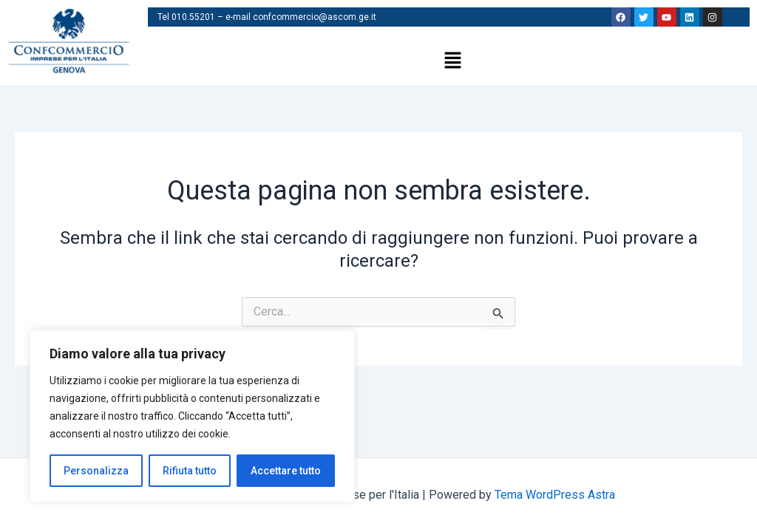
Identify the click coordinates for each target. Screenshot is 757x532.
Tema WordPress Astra (555, 495)
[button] (452, 61)
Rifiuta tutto (190, 471)
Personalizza (96, 471)
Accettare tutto (286, 471)
